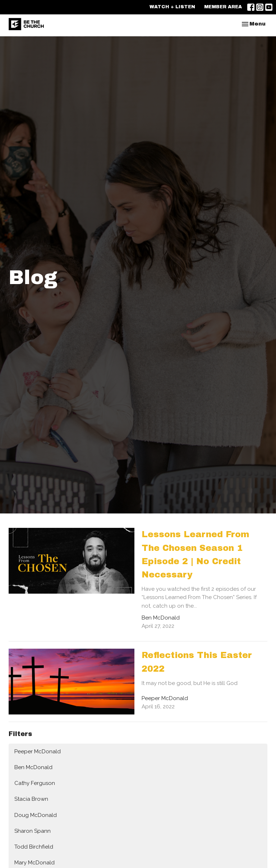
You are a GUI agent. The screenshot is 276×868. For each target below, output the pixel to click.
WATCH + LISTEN (172, 7)
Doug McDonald (36, 815)
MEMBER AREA (223, 7)
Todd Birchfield (34, 847)
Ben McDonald (33, 767)
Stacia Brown (31, 799)
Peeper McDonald (38, 751)
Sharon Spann (33, 831)
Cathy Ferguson (35, 783)
